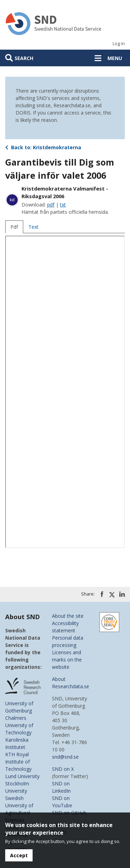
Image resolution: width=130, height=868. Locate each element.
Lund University (22, 776)
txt (63, 205)
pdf (51, 205)
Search (24, 58)
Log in (119, 44)
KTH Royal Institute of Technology (18, 762)
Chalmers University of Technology (19, 725)
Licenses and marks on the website (67, 660)
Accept (19, 855)
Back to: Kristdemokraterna (43, 147)
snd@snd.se (65, 757)
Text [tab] (33, 227)
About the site (68, 616)
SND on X (63, 769)
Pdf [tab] (14, 227)
